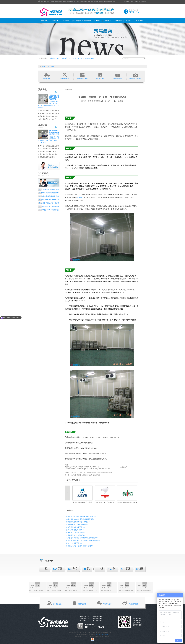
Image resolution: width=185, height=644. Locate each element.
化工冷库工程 (97, 620)
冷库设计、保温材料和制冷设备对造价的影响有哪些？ (84, 541)
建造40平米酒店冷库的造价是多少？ (49, 114)
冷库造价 (118, 21)
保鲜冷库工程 (78, 58)
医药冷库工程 (54, 58)
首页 (43, 66)
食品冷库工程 (66, 58)
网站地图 (126, 2)
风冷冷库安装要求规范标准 (47, 151)
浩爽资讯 (97, 21)
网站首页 (45, 21)
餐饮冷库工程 (85, 620)
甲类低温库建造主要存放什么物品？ (49, 111)
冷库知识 (129, 21)
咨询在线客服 (57, 604)
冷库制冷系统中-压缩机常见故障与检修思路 (85, 475)
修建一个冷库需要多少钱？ (75, 543)
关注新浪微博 (107, 604)
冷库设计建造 (87, 21)
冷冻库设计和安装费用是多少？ (49, 207)
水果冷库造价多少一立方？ (47, 119)
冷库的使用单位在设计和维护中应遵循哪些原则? (82, 538)
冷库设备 (108, 21)
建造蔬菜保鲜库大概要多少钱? (48, 116)
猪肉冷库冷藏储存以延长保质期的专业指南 (49, 146)
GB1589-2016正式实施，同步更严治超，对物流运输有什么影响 (92, 473)
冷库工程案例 (135, 2)
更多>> (57, 92)
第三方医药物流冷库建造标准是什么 (49, 149)
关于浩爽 (55, 21)
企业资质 (66, 21)
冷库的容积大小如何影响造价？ (49, 210)
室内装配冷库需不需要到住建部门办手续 (79, 546)
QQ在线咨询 (82, 604)
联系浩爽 (143, 2)
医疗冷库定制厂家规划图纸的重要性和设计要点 (54, 132)
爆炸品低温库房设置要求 (46, 157)
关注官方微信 (133, 604)
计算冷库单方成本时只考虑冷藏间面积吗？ (54, 97)
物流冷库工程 (89, 58)
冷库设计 (80, 197)
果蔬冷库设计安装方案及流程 (48, 154)
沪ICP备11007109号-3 (103, 635)
